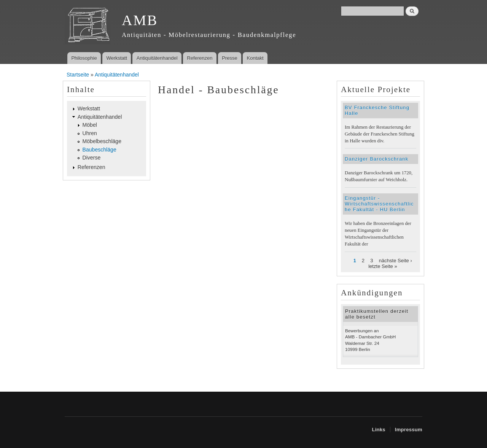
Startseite (78, 75)
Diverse (92, 158)
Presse (229, 58)
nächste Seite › (395, 261)
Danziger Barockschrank (376, 159)
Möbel (90, 125)
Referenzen (200, 58)
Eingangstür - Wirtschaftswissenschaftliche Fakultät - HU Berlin (379, 204)
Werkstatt (117, 58)
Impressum (409, 430)
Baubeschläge (99, 150)
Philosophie (84, 58)
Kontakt (255, 58)
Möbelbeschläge (102, 141)
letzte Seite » (383, 266)
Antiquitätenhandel (157, 58)
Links (378, 430)
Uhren (90, 133)
